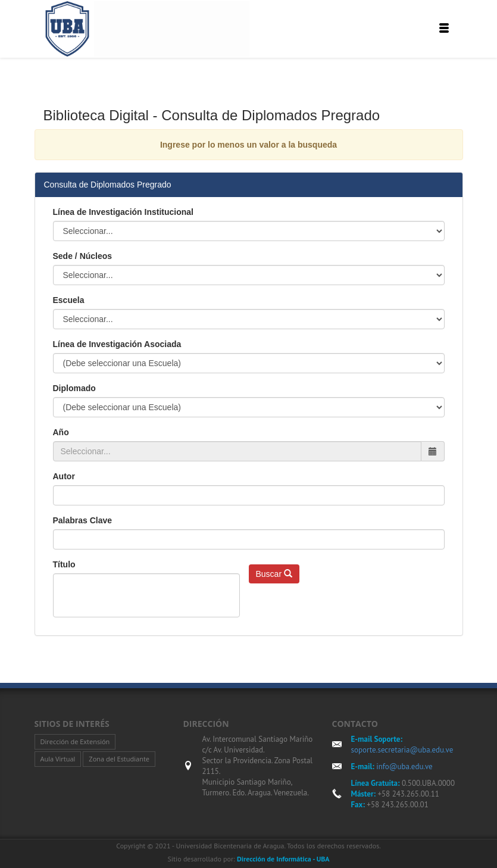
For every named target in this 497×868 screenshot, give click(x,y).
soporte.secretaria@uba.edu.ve (402, 750)
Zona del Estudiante (119, 759)
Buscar (274, 574)
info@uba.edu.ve (404, 766)
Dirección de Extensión (75, 741)
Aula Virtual (58, 759)
